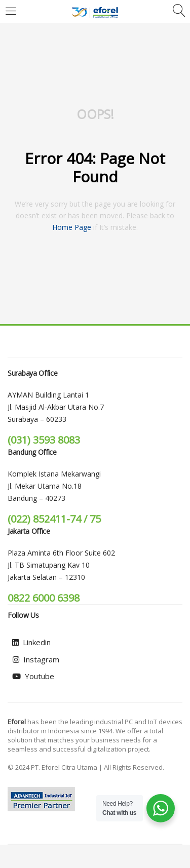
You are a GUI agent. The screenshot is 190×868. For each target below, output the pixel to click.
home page (72, 227)
